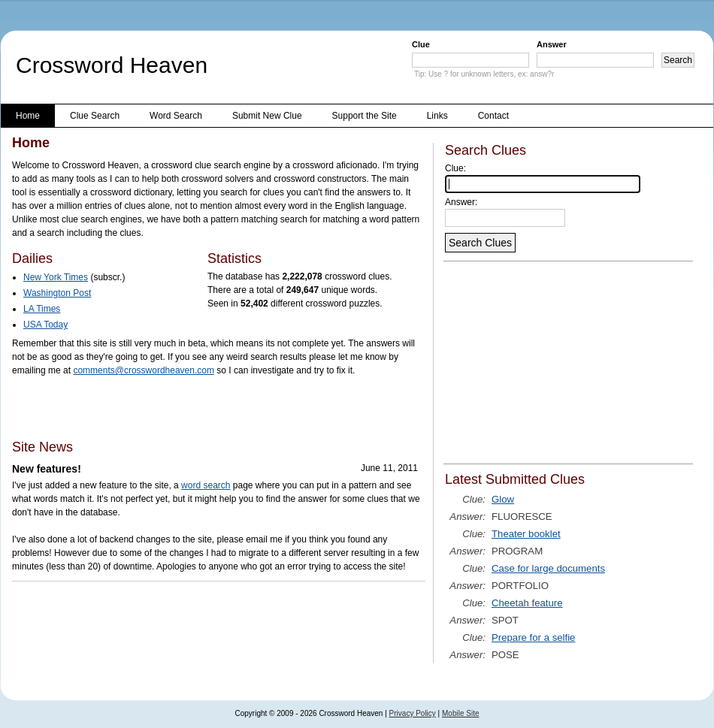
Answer (552, 44)
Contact (493, 116)
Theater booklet (526, 534)
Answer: (461, 202)
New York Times (56, 277)
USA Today (45, 325)
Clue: (455, 168)
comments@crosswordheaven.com (144, 370)
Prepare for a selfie (533, 637)
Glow (503, 499)
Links (437, 116)
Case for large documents (548, 568)
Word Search (176, 116)
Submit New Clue (267, 116)
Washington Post (57, 293)
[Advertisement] (188, 407)
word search (206, 485)
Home (28, 116)
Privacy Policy (413, 713)
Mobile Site (460, 713)
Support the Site (365, 116)
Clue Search (95, 116)
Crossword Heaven (112, 65)
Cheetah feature (527, 603)
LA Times (42, 309)
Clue (421, 44)
